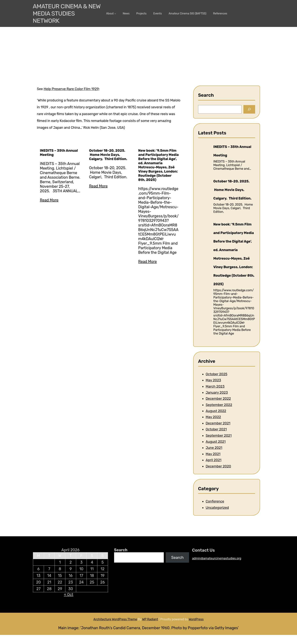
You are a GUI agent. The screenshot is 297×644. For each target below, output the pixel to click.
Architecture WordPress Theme (115, 619)
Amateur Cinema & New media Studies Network (67, 13)
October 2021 (216, 429)
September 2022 (219, 405)
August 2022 (216, 411)
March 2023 (215, 386)
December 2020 (218, 466)
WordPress (196, 619)
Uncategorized (217, 508)
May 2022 (213, 417)
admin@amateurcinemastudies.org (217, 558)
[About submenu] (115, 13)
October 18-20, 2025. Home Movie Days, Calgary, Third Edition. (108, 155)
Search (121, 550)
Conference (215, 501)
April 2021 (214, 460)
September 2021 (219, 436)
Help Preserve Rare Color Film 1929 (71, 89)
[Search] (249, 109)
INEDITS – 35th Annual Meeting (59, 153)
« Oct (68, 595)
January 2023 (217, 393)
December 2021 (218, 423)
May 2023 (213, 380)
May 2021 (213, 454)
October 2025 (216, 374)
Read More (49, 200)
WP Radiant (150, 619)
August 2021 (216, 442)
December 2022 (218, 399)
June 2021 (214, 448)
